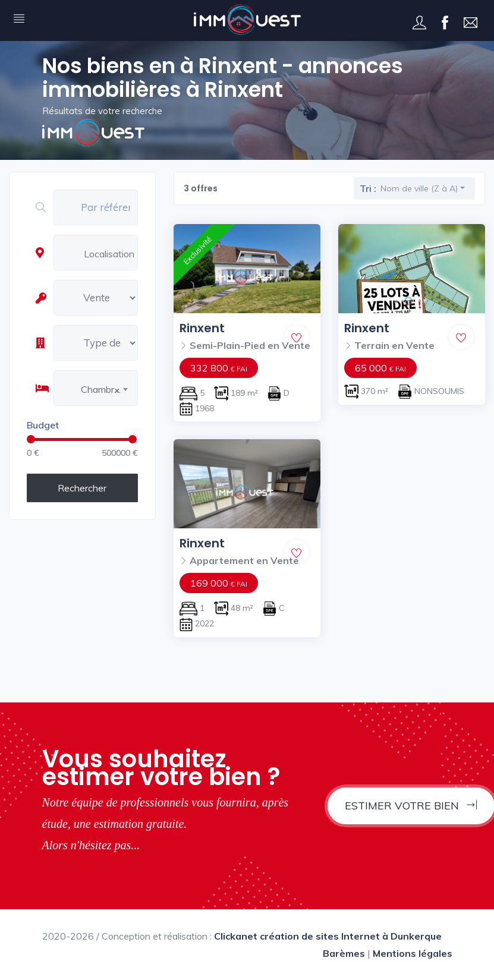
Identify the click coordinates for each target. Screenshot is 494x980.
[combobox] (109, 254)
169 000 (219, 583)
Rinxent (202, 328)
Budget (43, 425)
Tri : (368, 188)
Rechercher (82, 488)
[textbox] (112, 254)
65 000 (380, 368)
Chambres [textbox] (103, 390)
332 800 (219, 368)
